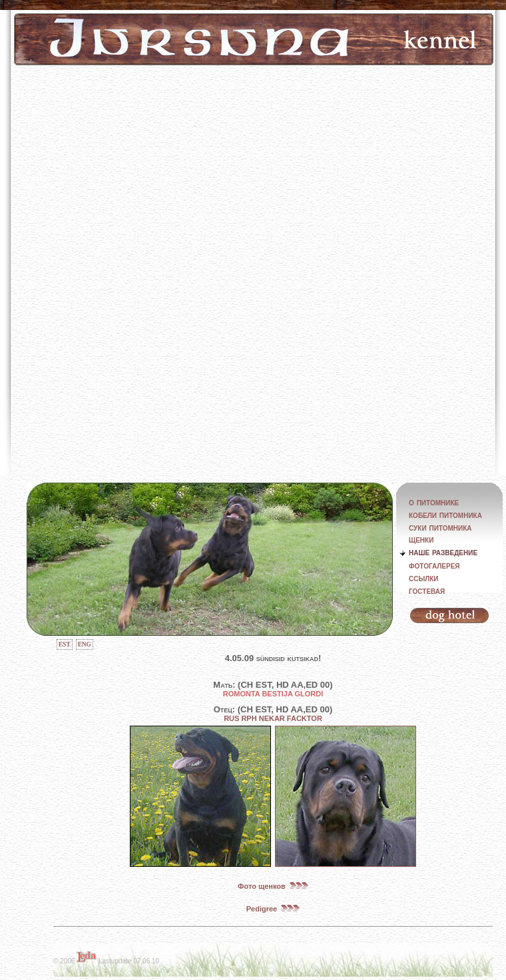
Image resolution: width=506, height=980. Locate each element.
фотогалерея (434, 565)
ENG (85, 644)
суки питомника (440, 527)
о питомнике (434, 502)
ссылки (424, 578)
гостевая (427, 591)
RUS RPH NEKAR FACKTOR (273, 718)
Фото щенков (273, 886)
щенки (421, 539)
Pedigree (273, 909)
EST (65, 644)
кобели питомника (445, 515)
